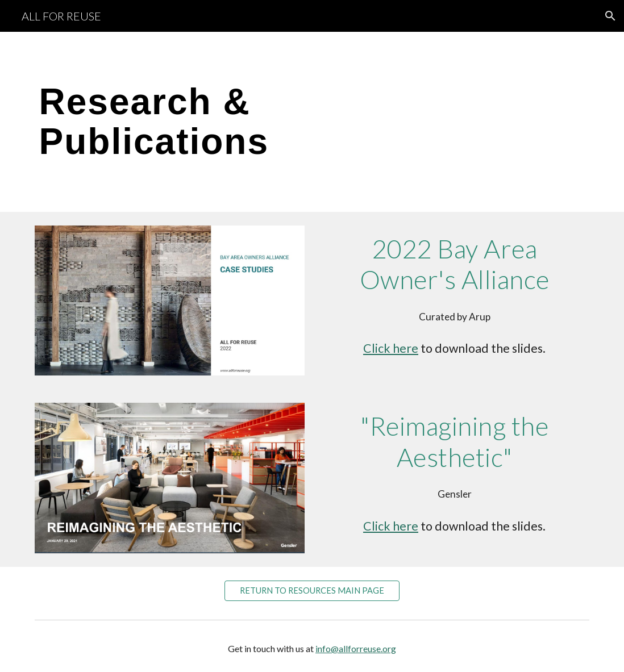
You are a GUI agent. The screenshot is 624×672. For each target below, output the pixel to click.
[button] (610, 16)
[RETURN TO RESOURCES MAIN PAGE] (312, 590)
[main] (217, 122)
